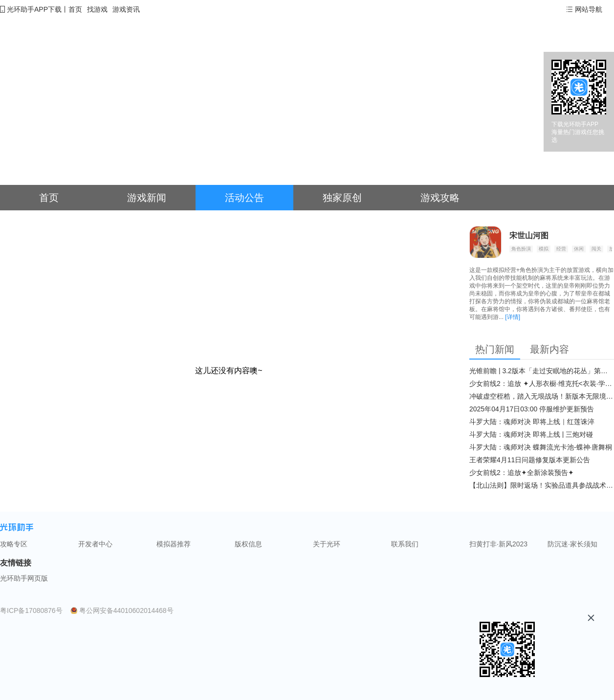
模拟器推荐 (174, 544)
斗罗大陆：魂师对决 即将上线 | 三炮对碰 (531, 434)
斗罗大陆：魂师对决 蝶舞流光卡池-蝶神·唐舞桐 (541, 447)
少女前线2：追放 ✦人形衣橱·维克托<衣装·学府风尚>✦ (542, 384)
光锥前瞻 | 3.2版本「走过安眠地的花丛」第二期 (542, 371)
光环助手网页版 (24, 578)
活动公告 (244, 198)
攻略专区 (14, 544)
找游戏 (97, 9)
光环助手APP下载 (34, 9)
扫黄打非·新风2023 (498, 544)
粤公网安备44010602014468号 (126, 610)
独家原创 (342, 198)
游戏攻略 (440, 198)
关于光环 (327, 544)
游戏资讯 (126, 9)
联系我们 (405, 544)
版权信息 (248, 544)
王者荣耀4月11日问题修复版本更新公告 (530, 460)
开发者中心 (95, 544)
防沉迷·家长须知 (572, 544)
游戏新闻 (147, 198)
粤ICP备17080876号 (31, 610)
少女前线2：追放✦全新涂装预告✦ (522, 473)
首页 (75, 9)
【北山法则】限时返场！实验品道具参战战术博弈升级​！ (542, 485)
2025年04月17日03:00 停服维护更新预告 (532, 409)
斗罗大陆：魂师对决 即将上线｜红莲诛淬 (532, 422)
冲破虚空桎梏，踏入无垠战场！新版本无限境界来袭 (542, 396)
